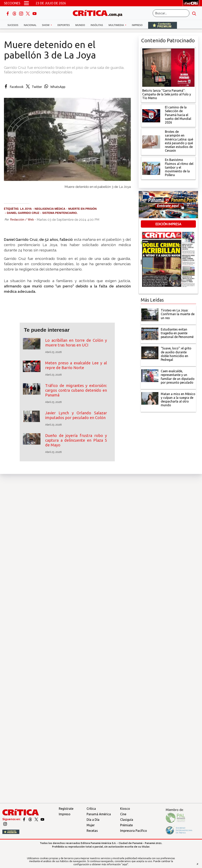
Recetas (92, 831)
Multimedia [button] (116, 25)
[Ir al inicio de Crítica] (99, 13)
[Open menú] (26, 3)
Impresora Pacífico (134, 831)
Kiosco (125, 809)
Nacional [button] (30, 25)
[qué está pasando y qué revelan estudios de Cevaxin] (151, 142)
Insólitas (97, 25)
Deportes (64, 25)
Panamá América (99, 814)
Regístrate (66, 809)
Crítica (91, 809)
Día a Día (93, 820)
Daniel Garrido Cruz (23, 213)
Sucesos (13, 25)
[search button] (194, 13)
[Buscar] (171, 13)
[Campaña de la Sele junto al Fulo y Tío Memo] (168, 67)
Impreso (137, 25)
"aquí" (125, 864)
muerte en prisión (82, 209)
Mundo (80, 25)
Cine (123, 814)
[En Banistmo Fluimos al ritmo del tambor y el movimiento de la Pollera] (151, 168)
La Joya (26, 209)
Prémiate (126, 825)
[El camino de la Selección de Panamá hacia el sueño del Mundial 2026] (151, 115)
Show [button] (46, 25)
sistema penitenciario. (60, 213)
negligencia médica (50, 209)
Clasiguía (127, 820)
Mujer (91, 825)
